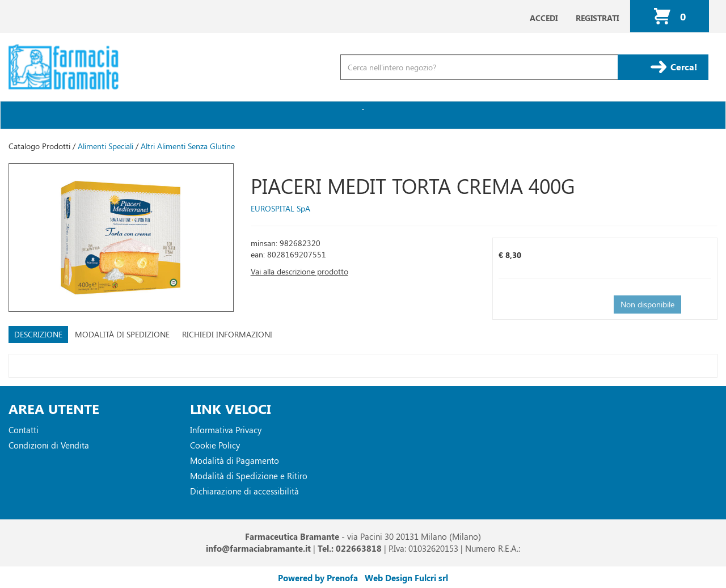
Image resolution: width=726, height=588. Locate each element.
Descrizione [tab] (38, 334)
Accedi (544, 18)
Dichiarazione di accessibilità (244, 491)
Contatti (24, 430)
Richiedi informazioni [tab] (227, 334)
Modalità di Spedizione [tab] (122, 334)
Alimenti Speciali (105, 146)
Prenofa (342, 578)
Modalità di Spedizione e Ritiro (249, 476)
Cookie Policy (215, 445)
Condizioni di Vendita (49, 445)
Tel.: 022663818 (350, 548)
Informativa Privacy (226, 430)
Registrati (597, 18)
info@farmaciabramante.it (258, 548)
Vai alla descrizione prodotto (299, 271)
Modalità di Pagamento (235, 460)
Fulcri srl (431, 578)
